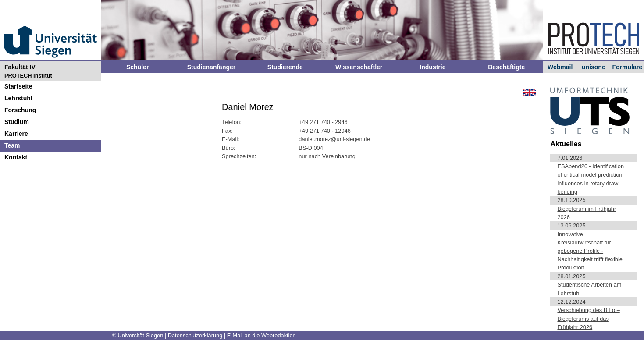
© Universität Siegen (138, 335)
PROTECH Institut (28, 76)
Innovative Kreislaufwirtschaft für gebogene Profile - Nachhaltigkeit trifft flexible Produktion (590, 251)
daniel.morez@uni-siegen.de (334, 139)
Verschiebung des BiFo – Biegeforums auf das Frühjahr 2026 (588, 318)
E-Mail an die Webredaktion (262, 335)
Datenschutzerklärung (196, 335)
